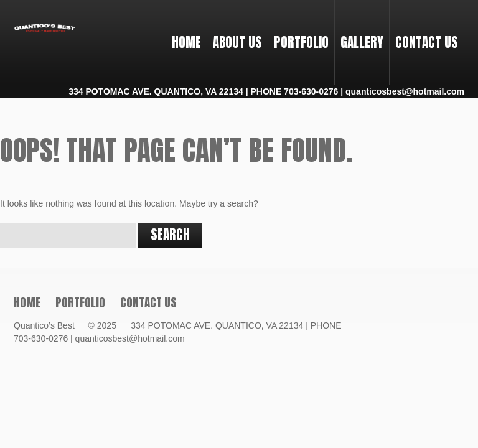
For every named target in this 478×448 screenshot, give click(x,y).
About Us (237, 42)
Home (186, 42)
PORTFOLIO (298, 31)
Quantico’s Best (50, 325)
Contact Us (427, 42)
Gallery (362, 42)
